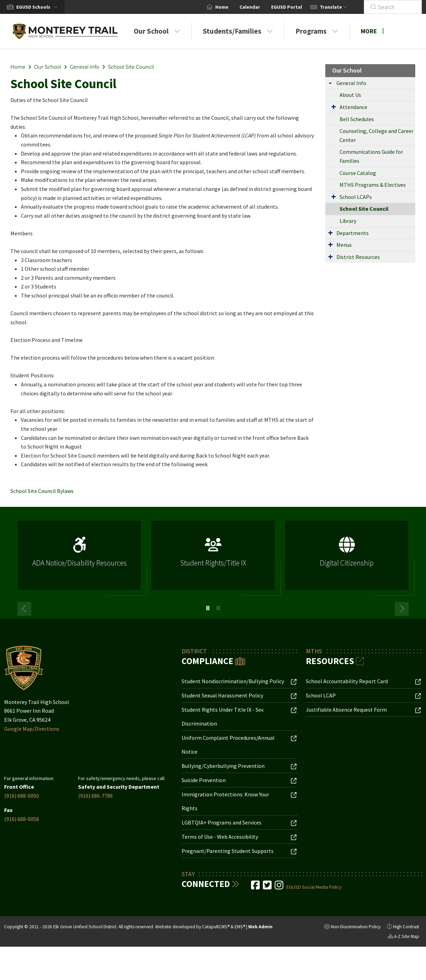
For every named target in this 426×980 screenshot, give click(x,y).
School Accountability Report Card (347, 681)
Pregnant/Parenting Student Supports (228, 851)
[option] (79, 558)
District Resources (358, 257)
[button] (38, 7)
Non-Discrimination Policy (352, 928)
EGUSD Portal (295, 7)
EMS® (240, 927)
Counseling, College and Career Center (377, 135)
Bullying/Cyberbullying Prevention (223, 766)
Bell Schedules (357, 119)
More (372, 31)
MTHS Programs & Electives (373, 185)
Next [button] (402, 609)
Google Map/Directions (32, 729)
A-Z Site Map (403, 937)
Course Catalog (358, 173)
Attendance (353, 107)
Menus (344, 245)
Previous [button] (24, 609)
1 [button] (208, 608)
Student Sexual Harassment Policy (222, 695)
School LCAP (321, 695)
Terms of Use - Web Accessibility (220, 837)
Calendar (258, 7)
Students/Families (238, 31)
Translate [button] (342, 7)
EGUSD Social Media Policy (314, 887)
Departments (353, 233)
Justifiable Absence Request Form (346, 710)
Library (348, 221)
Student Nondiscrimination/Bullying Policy (233, 681)
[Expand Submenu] (330, 82)
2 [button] (218, 608)
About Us (350, 95)
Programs (317, 31)
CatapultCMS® (216, 927)
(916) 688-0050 (22, 796)
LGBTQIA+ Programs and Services (222, 822)
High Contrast (406, 927)
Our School (157, 31)
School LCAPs (356, 197)
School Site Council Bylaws (42, 491)
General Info (85, 67)
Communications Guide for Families (371, 156)
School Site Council (131, 67)
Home (230, 7)
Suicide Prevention (204, 780)
